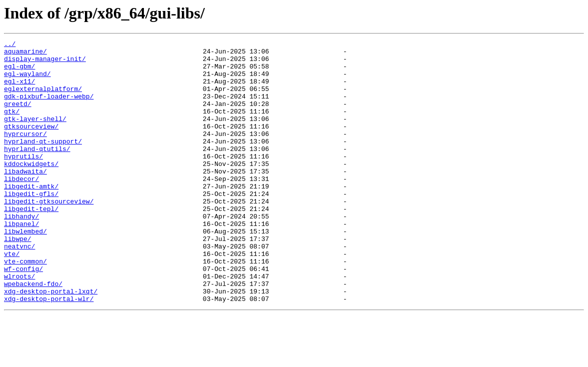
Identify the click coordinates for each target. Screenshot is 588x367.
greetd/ (18, 117)
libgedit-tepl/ (31, 243)
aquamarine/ (25, 54)
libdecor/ (21, 207)
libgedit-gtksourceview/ (49, 234)
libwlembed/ (25, 270)
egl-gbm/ (19, 72)
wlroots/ (19, 324)
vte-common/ (25, 306)
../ (10, 45)
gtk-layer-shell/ (35, 135)
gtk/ (12, 126)
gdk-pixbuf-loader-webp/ (49, 108)
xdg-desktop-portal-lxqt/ (51, 342)
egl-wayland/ (27, 81)
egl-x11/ (19, 90)
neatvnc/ (19, 288)
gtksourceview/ (31, 144)
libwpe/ (18, 279)
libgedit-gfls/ (31, 225)
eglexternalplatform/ (43, 99)
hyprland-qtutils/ (37, 171)
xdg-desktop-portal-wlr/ (49, 351)
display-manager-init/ (45, 63)
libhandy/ (21, 252)
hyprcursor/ (25, 153)
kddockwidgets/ (31, 189)
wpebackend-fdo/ (33, 333)
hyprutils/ (23, 180)
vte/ (12, 297)
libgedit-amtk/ (31, 216)
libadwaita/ (25, 198)
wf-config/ (23, 315)
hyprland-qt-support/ (43, 162)
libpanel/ (21, 261)
